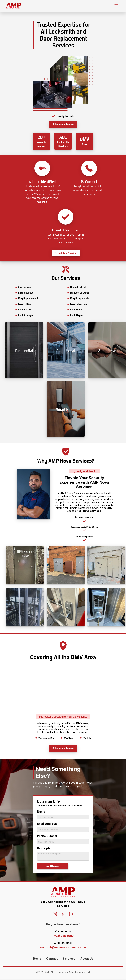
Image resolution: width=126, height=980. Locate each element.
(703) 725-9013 (63, 937)
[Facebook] (71, 915)
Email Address (47, 824)
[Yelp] (63, 915)
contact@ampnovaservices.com (63, 948)
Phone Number (47, 836)
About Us (87, 959)
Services (69, 959)
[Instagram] (55, 915)
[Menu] (116, 6)
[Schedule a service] (63, 124)
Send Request (53, 866)
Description (45, 848)
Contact (52, 959)
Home (37, 959)
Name (41, 812)
